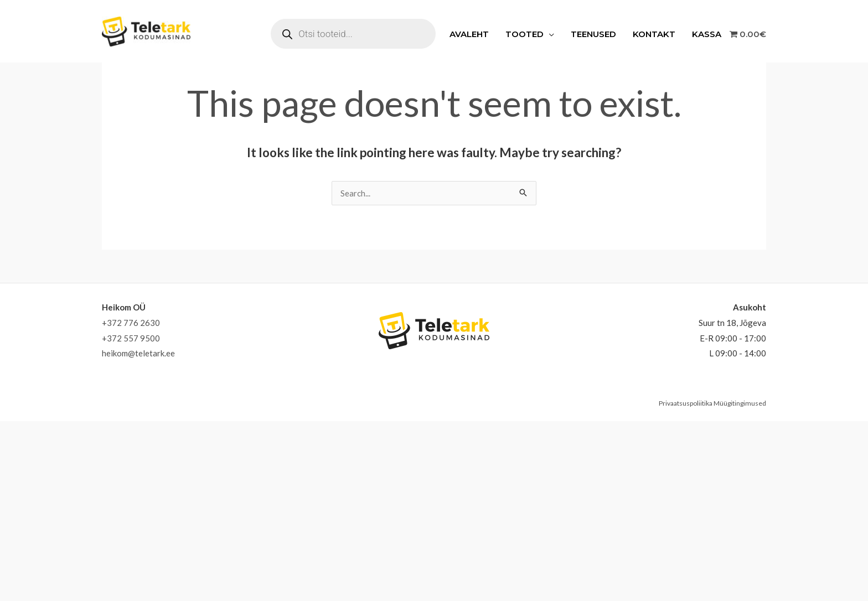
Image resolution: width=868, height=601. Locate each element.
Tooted (525, 34)
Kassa (707, 34)
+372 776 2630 (131, 323)
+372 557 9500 (131, 338)
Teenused (593, 34)
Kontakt (654, 34)
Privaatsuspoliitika (686, 403)
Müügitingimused (740, 403)
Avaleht (469, 34)
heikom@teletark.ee (138, 353)
